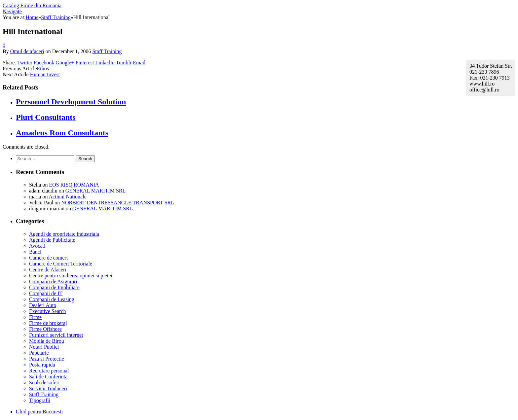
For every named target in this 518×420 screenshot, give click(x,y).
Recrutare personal (49, 371)
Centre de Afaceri (48, 270)
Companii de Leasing (52, 299)
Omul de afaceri (27, 51)
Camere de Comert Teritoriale (61, 264)
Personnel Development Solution (71, 102)
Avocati (37, 246)
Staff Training (107, 51)
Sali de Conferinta (48, 377)
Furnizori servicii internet (56, 335)
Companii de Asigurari (53, 281)
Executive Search (48, 311)
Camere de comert (48, 258)
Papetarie (39, 353)
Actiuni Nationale (68, 197)
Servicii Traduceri (48, 388)
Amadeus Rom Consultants (62, 133)
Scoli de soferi (44, 383)
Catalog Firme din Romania (32, 5)
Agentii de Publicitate (52, 240)
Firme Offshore (45, 329)
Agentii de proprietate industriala (64, 234)
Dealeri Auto (43, 305)
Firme (35, 317)
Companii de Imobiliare (54, 287)
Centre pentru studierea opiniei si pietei (71, 276)
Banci (35, 252)
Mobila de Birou (47, 341)
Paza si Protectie (47, 359)
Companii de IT (46, 293)
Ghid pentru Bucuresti (39, 412)
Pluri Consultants (46, 117)
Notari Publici (44, 347)
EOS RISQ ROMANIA (74, 185)
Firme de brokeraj (48, 323)
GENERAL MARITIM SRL (96, 191)
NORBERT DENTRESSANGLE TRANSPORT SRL (118, 203)
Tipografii (40, 400)
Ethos (43, 69)
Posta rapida (42, 365)
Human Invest (45, 74)
